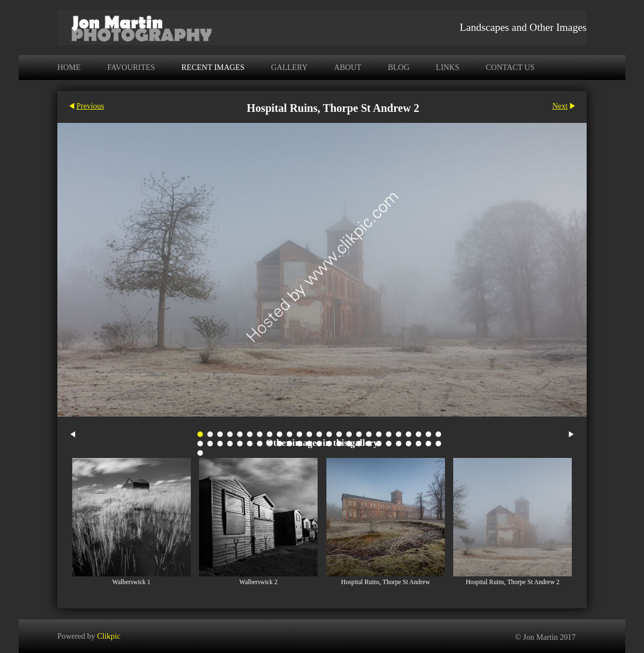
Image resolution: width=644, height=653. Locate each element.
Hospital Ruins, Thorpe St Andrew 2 (513, 582)
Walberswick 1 (132, 582)
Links (448, 67)
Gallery (289, 67)
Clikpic (109, 636)
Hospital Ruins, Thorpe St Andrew (386, 582)
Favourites (131, 67)
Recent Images (213, 67)
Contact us (510, 67)
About (348, 67)
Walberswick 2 (258, 582)
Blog (398, 67)
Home (69, 67)
